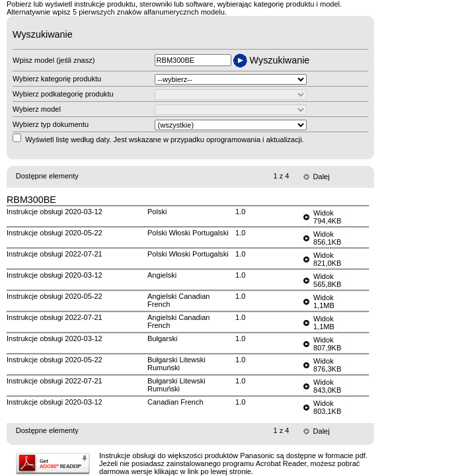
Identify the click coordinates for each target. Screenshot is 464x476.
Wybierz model (37, 109)
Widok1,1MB (324, 301)
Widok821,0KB (327, 259)
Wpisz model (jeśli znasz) (54, 60)
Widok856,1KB (327, 238)
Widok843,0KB (327, 386)
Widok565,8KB (327, 280)
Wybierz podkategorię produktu (63, 94)
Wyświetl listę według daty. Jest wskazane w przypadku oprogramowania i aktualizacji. (165, 139)
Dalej (322, 177)
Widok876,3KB (327, 365)
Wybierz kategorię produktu (57, 79)
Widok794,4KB (327, 217)
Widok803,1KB (327, 407)
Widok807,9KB (327, 344)
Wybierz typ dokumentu (51, 124)
